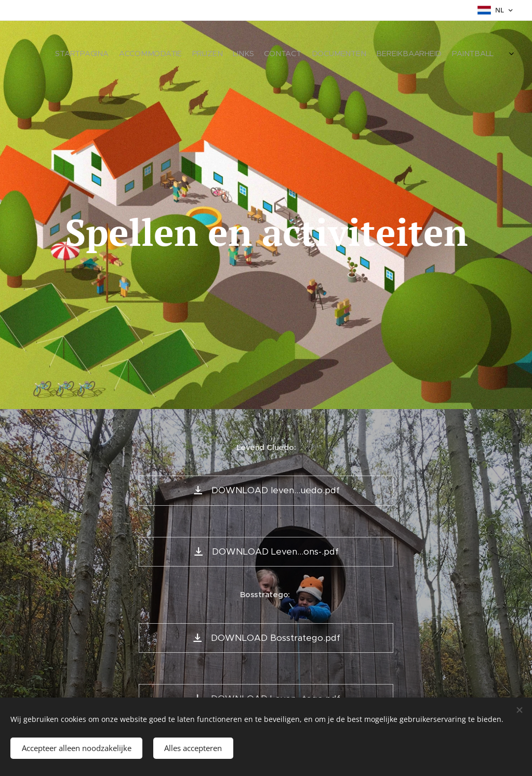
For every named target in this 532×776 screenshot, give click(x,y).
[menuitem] (411, 55)
